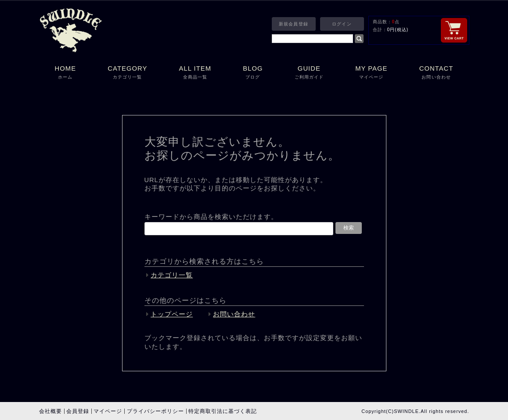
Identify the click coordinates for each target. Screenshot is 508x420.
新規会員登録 (293, 24)
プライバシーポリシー (155, 411)
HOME (66, 73)
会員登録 (78, 411)
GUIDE (309, 73)
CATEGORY (127, 73)
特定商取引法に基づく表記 (223, 411)
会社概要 (50, 411)
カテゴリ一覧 (172, 275)
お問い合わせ (234, 314)
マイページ (108, 411)
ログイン (342, 24)
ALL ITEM (195, 73)
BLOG (253, 73)
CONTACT (436, 73)
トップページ (172, 314)
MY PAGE (371, 73)
